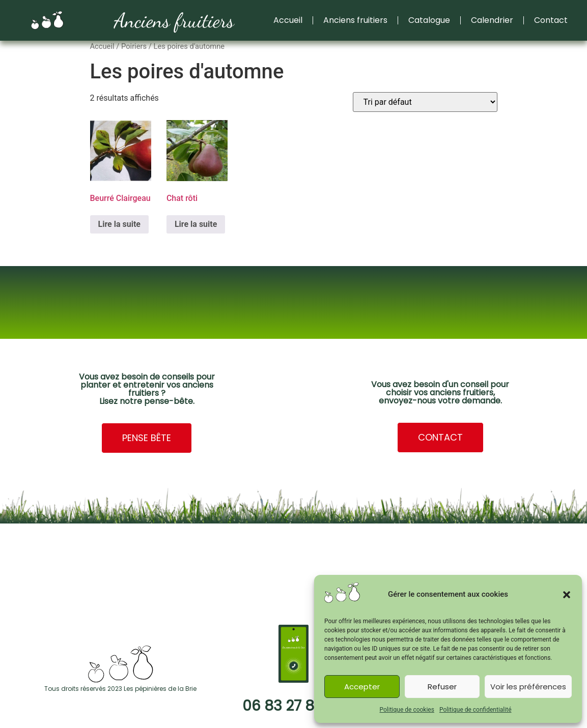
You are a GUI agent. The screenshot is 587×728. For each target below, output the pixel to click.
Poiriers (134, 46)
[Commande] (425, 102)
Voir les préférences (528, 687)
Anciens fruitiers (174, 20)
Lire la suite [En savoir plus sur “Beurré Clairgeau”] (119, 224)
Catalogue (429, 20)
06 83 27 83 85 (293, 706)
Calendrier (492, 20)
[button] (567, 595)
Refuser (442, 687)
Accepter (362, 687)
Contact (551, 20)
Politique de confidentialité (476, 710)
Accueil (288, 20)
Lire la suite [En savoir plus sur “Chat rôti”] (196, 224)
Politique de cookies (407, 710)
